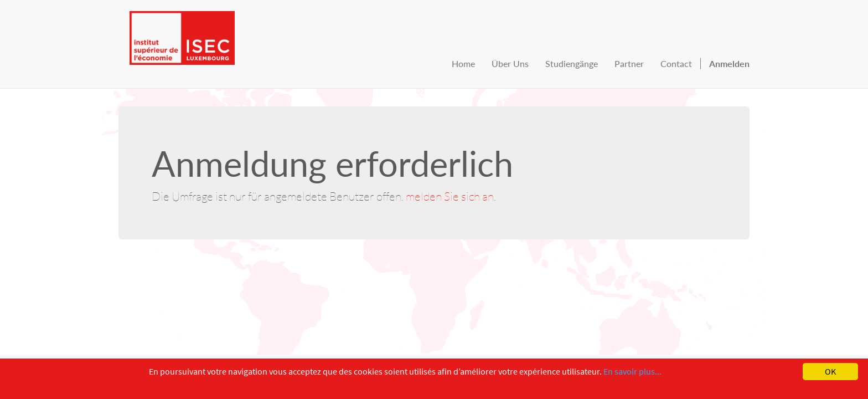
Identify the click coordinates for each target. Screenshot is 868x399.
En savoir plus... (632, 371)
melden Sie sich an (450, 196)
